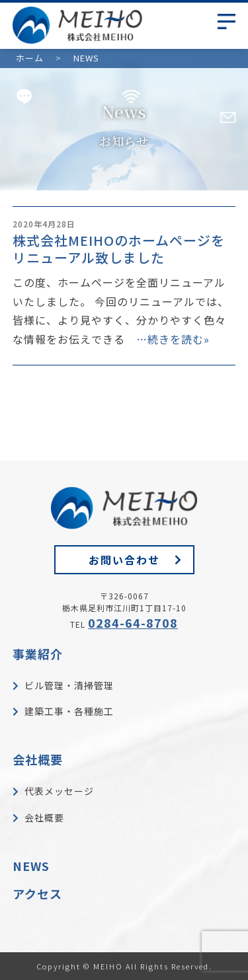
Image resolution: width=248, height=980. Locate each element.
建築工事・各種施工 (69, 711)
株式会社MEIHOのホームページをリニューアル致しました (119, 249)
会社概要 (38, 759)
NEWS (31, 866)
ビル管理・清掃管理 (69, 685)
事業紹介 (38, 654)
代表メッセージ (59, 791)
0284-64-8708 (133, 622)
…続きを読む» (173, 339)
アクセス (37, 893)
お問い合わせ (124, 560)
